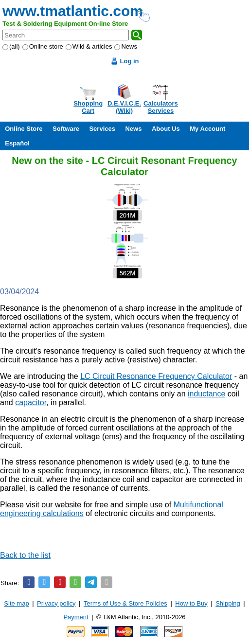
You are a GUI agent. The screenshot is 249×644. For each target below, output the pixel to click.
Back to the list (25, 555)
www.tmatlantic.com (73, 11)
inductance (206, 394)
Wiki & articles (89, 46)
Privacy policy (56, 603)
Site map (16, 603)
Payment (76, 617)
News (126, 46)
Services (102, 129)
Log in (130, 61)
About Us (166, 129)
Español (17, 143)
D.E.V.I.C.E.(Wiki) (124, 107)
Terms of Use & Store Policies (125, 603)
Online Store (24, 129)
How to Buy (191, 603)
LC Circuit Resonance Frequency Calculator (156, 376)
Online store (43, 46)
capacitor (31, 402)
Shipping (228, 603)
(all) (11, 46)
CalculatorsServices (161, 107)
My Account (207, 129)
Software (66, 129)
